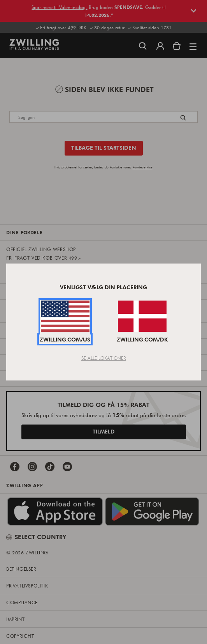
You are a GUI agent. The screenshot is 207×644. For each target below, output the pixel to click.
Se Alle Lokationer (103, 358)
